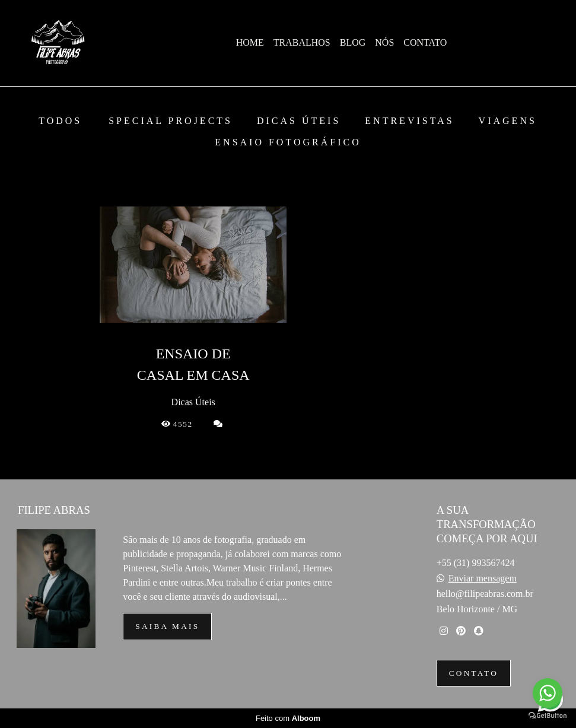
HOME (250, 42)
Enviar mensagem (483, 578)
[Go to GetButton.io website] (548, 716)
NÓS (384, 42)
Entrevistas (409, 121)
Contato (474, 673)
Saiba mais (167, 626)
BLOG (353, 42)
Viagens (508, 121)
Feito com (288, 718)
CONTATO (425, 42)
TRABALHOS (302, 42)
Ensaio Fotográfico (288, 142)
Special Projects (171, 121)
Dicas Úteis (299, 121)
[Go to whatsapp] (548, 693)
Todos (60, 121)
